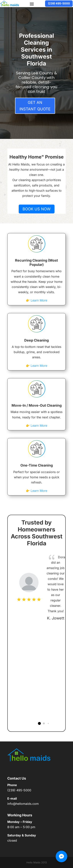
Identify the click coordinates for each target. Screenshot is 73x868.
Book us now (37, 209)
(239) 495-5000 (59, 3)
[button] (39, 723)
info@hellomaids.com (23, 804)
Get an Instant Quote (35, 106)
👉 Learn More (36, 300)
